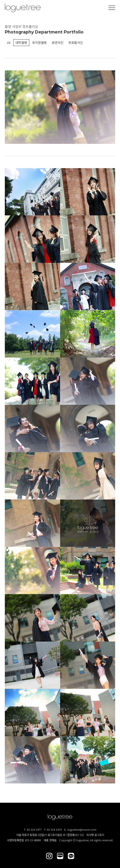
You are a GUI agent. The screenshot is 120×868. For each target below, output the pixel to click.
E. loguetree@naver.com (80, 829)
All (9, 43)
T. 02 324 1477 (33, 829)
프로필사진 (76, 43)
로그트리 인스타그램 (49, 856)
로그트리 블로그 (60, 856)
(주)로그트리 (23, 8)
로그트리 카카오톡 (71, 856)
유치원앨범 (39, 43)
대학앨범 (21, 43)
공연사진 (57, 43)
